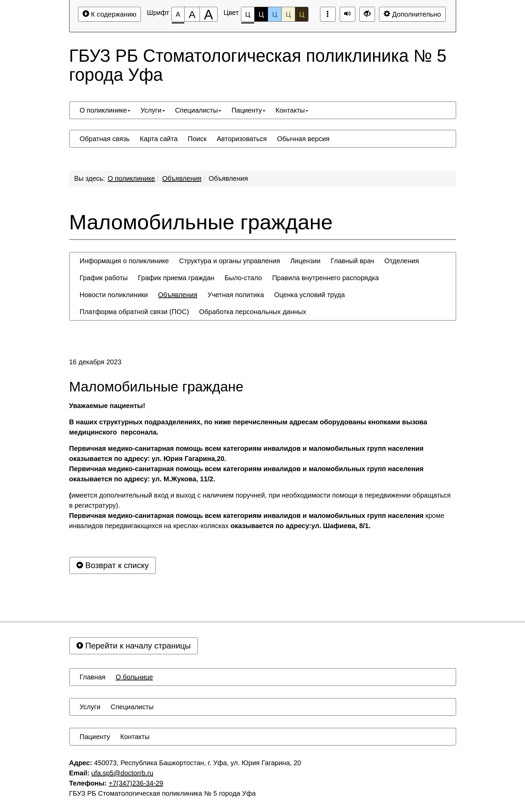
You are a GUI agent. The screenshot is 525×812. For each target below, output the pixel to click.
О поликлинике (131, 178)
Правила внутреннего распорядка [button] (326, 278)
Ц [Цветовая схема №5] (302, 14)
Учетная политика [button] (236, 295)
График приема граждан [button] (176, 278)
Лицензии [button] (305, 261)
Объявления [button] (178, 295)
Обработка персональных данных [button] (253, 312)
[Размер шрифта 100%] (178, 14)
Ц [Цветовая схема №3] (275, 14)
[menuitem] (105, 110)
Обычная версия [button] (303, 139)
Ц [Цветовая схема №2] (261, 14)
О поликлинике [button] (105, 110)
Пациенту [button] (248, 110)
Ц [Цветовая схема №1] (248, 16)
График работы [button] (104, 278)
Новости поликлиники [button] (114, 295)
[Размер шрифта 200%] (209, 14)
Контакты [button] (292, 110)
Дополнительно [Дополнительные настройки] (412, 14)
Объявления (182, 178)
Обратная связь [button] (105, 139)
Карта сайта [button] (159, 139)
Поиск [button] (197, 139)
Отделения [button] (401, 261)
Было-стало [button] (243, 278)
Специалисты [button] (198, 110)
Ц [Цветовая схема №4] (288, 14)
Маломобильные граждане (201, 222)
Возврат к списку (113, 565)
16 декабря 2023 (95, 362)
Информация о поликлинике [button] (124, 261)
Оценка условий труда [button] (310, 295)
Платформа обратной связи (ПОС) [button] (134, 312)
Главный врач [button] (352, 261)
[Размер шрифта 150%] (192, 14)
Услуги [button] (153, 110)
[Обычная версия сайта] (367, 14)
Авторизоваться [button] (242, 139)
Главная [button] (93, 677)
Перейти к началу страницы (134, 646)
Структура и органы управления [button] (230, 261)
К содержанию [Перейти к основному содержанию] (109, 14)
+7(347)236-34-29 (136, 783)
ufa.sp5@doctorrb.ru (122, 773)
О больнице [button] (134, 677)
